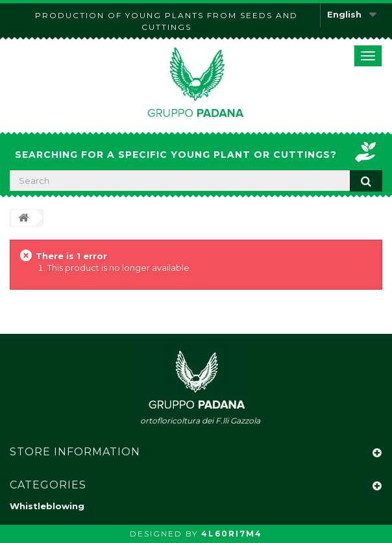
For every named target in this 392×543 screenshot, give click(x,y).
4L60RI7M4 (232, 534)
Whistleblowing (47, 506)
